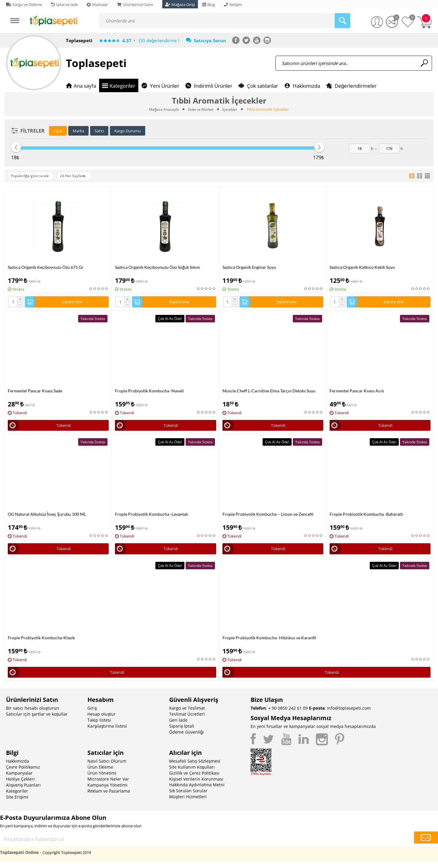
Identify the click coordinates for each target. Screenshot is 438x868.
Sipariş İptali (182, 732)
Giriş (92, 714)
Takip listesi (99, 726)
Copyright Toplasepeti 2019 (67, 858)
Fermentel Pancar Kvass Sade (35, 392)
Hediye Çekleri (20, 785)
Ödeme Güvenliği (187, 738)
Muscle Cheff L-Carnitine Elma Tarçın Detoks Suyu (269, 392)
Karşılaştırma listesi (107, 732)
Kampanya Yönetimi (107, 791)
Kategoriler (17, 797)
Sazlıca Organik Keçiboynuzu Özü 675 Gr (46, 267)
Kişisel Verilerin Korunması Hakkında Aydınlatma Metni (197, 788)
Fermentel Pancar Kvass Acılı (357, 392)
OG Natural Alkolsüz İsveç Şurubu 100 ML (47, 517)
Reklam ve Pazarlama (109, 797)
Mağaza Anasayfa (163, 109)
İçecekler (231, 109)
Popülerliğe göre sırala (33, 176)
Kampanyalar (19, 779)
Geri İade (178, 726)
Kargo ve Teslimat (187, 714)
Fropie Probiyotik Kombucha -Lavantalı (152, 517)
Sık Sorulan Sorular (188, 797)
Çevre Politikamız (23, 773)
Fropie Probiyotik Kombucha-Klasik (41, 642)
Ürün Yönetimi (102, 779)
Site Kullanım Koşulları (192, 773)
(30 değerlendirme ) (159, 40)
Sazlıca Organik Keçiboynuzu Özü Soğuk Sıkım (157, 267)
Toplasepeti (96, 63)
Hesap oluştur (101, 720)
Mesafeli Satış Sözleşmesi (195, 767)
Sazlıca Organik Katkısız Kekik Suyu (362, 267)
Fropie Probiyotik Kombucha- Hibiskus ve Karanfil (269, 642)
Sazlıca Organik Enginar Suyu (249, 267)
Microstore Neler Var (108, 785)
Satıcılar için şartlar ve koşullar (37, 720)
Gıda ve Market (201, 109)
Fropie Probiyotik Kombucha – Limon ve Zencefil (268, 517)
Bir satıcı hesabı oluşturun (32, 714)
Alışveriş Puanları (23, 791)
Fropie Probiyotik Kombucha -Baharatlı (366, 517)
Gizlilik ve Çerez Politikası (194, 779)
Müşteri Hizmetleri (188, 803)
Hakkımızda (18, 767)
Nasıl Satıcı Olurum (107, 767)
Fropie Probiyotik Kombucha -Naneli (149, 392)
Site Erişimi (17, 803)
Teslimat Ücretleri (187, 720)
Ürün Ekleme (100, 773)
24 (82, 176)
